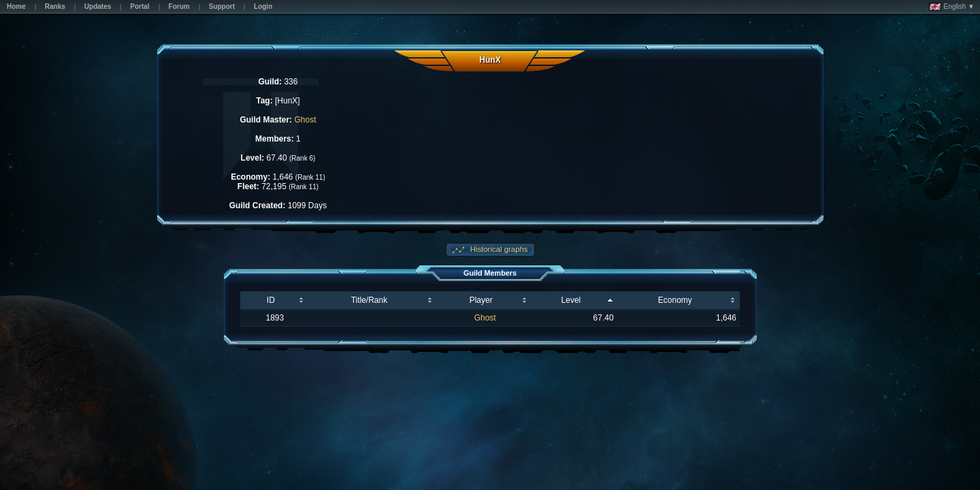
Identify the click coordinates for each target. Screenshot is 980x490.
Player (481, 300)
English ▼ (952, 7)
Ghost (305, 120)
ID (271, 300)
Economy (675, 300)
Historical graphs (498, 249)
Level (571, 300)
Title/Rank (370, 300)
